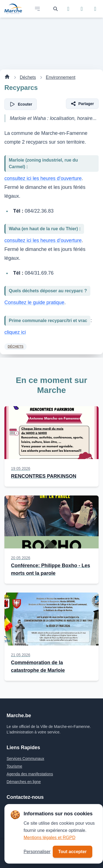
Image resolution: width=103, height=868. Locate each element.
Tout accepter (73, 852)
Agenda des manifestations (30, 774)
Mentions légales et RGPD (50, 838)
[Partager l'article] (82, 104)
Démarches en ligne (24, 782)
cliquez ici (15, 332)
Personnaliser (37, 852)
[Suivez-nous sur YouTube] (95, 9)
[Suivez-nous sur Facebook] (68, 9)
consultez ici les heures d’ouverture (43, 178)
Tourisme (14, 766)
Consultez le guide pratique (34, 302)
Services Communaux (25, 759)
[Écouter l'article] (21, 104)
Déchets (28, 77)
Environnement (61, 77)
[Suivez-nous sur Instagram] (82, 9)
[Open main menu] (37, 9)
